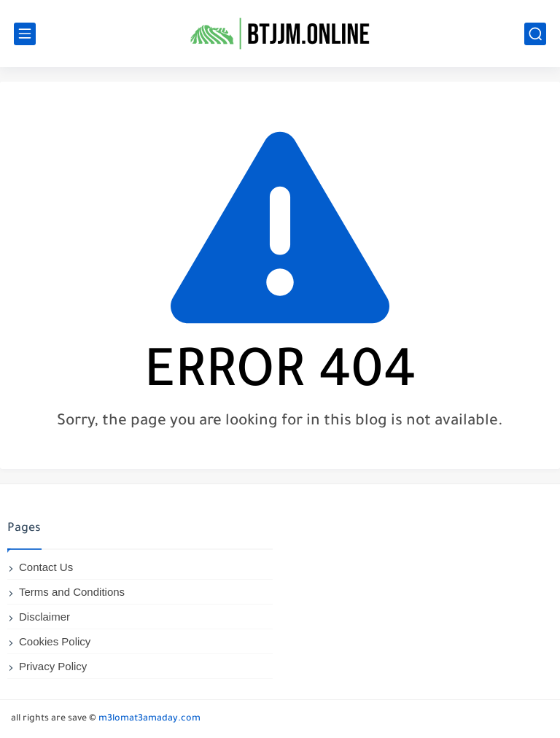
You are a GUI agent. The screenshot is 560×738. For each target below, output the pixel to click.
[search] (535, 34)
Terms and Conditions (72, 592)
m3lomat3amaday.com (149, 719)
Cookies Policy (55, 641)
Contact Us (46, 567)
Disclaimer (44, 617)
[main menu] (25, 34)
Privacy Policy (53, 666)
